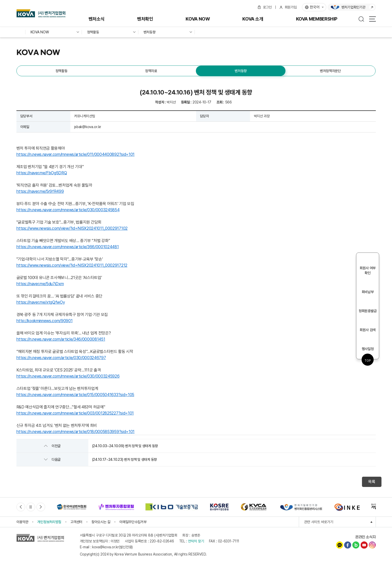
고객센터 (76, 522)
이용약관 (22, 522)
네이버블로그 (356, 545)
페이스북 (348, 545)
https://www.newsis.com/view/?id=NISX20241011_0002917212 (72, 265)
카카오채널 (340, 545)
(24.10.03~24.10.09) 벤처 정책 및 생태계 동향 (125, 446)
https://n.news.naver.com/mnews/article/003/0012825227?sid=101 (75, 413)
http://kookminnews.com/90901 (45, 321)
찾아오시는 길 (101, 522)
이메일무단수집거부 (133, 522)
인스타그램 (372, 545)
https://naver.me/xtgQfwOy (41, 302)
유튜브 (364, 545)
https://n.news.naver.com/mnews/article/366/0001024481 (68, 247)
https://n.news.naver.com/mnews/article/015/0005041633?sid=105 (75, 395)
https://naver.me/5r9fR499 (40, 191)
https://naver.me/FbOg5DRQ (42, 173)
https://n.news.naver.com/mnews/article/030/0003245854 (68, 210)
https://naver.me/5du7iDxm (40, 284)
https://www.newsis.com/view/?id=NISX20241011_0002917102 (72, 228)
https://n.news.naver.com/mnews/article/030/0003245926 (68, 376)
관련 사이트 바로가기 (340, 522)
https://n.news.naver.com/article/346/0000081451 (61, 339)
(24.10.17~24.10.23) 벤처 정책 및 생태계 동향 (124, 459)
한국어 (315, 7)
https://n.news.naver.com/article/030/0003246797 (61, 358)
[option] (72, 507)
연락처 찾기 (196, 541)
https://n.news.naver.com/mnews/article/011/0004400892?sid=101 (75, 154)
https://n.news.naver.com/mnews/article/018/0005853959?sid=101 (75, 432)
